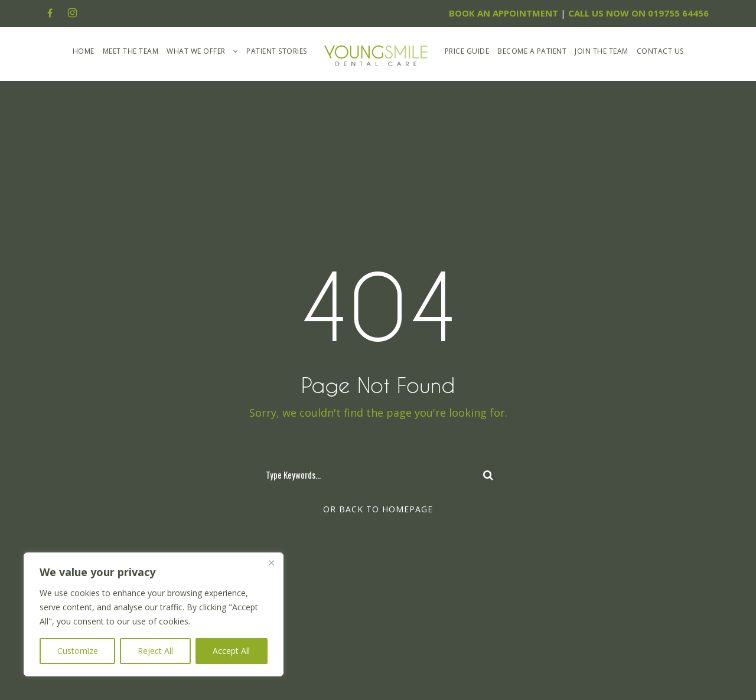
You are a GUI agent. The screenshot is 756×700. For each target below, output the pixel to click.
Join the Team (602, 51)
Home (84, 51)
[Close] (271, 562)
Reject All (155, 651)
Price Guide (467, 51)
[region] (154, 614)
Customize (78, 651)
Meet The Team (131, 51)
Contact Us (660, 51)
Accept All (231, 651)
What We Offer (196, 51)
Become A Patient (532, 51)
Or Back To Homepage (378, 509)
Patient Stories (277, 51)
